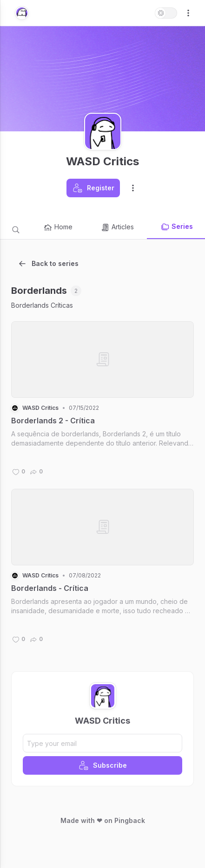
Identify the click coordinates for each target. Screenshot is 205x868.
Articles (117, 227)
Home (58, 227)
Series (177, 227)
